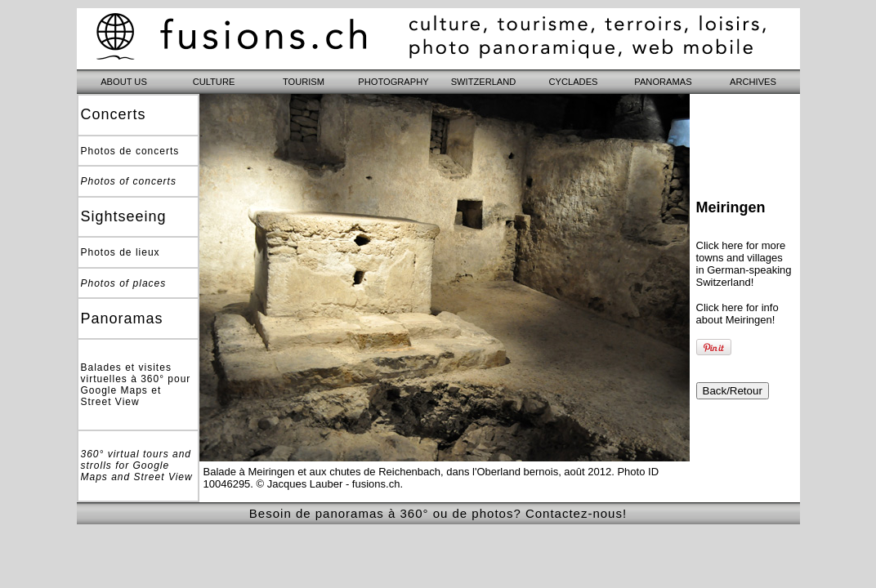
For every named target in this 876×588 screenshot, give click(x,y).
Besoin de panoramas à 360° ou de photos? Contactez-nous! (438, 513)
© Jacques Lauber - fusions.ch (328, 484)
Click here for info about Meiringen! (737, 314)
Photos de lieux (121, 252)
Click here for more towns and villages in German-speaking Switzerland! (744, 264)
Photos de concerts (130, 151)
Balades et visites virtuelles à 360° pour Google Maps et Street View (136, 385)
